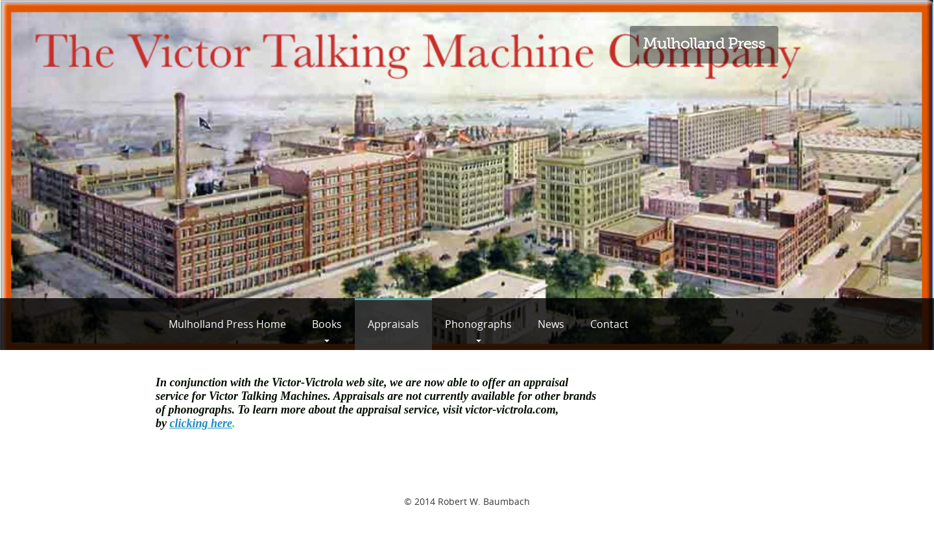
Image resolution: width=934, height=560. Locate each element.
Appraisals (393, 324)
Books (327, 324)
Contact (609, 324)
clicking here (201, 423)
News (551, 324)
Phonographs (478, 324)
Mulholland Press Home (227, 324)
